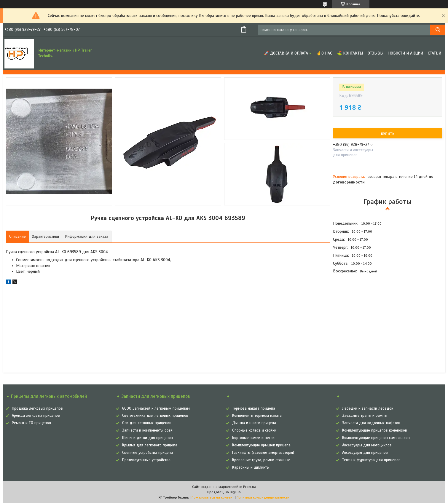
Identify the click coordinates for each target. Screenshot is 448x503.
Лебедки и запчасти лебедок (368, 408)
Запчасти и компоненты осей (147, 430)
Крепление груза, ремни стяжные (261, 460)
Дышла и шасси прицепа (254, 423)
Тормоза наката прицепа (254, 408)
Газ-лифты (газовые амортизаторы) (263, 453)
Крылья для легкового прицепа (150, 445)
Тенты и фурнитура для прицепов (371, 460)
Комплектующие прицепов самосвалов (376, 438)
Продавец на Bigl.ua (224, 492)
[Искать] (438, 30)
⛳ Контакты (350, 53)
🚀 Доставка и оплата (286, 53)
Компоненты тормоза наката (257, 416)
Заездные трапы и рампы (365, 416)
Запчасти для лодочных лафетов (371, 423)
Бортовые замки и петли (253, 438)
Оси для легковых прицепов (147, 423)
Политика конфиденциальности (263, 497)
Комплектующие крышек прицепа (261, 445)
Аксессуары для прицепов (365, 453)
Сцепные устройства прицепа (148, 453)
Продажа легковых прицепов (37, 408)
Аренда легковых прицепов (36, 416)
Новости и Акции (406, 53)
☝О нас (324, 53)
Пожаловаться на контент (213, 497)
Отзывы (376, 53)
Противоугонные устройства (146, 460)
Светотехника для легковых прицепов (155, 416)
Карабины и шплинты (251, 467)
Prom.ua (250, 487)
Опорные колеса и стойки (254, 430)
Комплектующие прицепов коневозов (375, 430)
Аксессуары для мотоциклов (367, 445)
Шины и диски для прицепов (148, 438)
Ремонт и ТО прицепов (31, 423)
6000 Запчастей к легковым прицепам (156, 408)
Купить (388, 134)
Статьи (435, 53)
